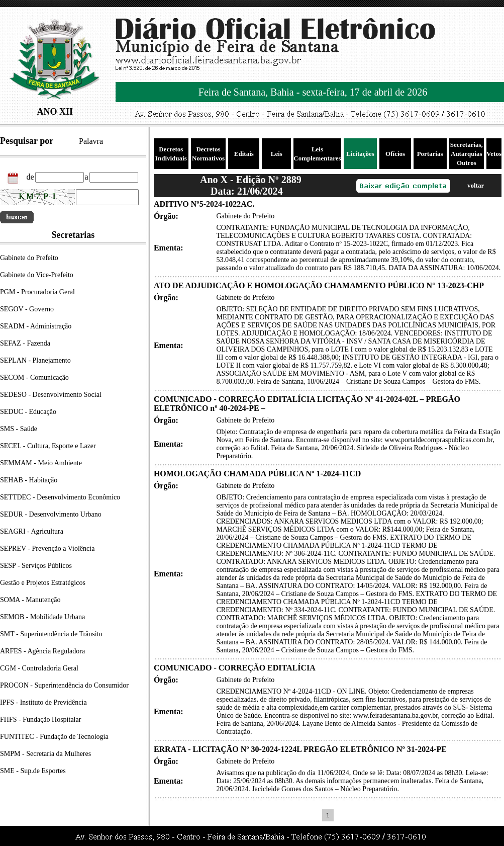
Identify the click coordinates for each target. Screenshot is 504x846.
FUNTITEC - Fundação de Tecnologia (54, 737)
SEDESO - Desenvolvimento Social (51, 395)
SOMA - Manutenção (30, 600)
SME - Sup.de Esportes (33, 771)
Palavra (91, 141)
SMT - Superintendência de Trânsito (51, 634)
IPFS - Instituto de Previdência (43, 702)
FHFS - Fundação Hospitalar (40, 720)
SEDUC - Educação (28, 412)
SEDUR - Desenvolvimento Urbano (51, 514)
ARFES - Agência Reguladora (42, 651)
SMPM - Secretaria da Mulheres (45, 754)
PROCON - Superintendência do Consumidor (64, 685)
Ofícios (395, 154)
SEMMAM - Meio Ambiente (41, 463)
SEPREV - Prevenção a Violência (47, 548)
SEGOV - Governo (27, 309)
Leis (277, 154)
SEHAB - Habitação (29, 480)
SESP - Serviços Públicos (36, 566)
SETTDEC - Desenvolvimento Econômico (60, 497)
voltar (476, 185)
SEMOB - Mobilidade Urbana (42, 617)
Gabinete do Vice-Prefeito (37, 275)
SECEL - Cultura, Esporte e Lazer (48, 446)
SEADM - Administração (36, 326)
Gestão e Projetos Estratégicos (43, 583)
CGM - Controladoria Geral (39, 668)
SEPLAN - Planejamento (35, 360)
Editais (244, 154)
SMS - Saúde (19, 429)
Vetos (494, 154)
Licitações (360, 154)
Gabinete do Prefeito (29, 258)
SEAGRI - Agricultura (32, 531)
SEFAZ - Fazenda (25, 343)
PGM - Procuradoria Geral (37, 292)
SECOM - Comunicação (34, 377)
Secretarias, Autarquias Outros (467, 154)
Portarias (430, 154)
